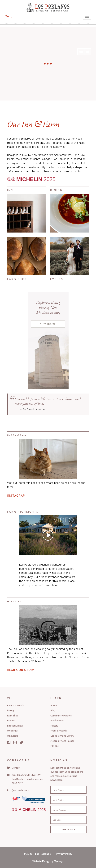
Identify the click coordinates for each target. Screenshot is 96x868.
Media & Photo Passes (62, 741)
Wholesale (13, 736)
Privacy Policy (64, 854)
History (54, 726)
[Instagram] (15, 742)
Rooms (11, 721)
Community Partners (61, 716)
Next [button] (88, 52)
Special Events (15, 726)
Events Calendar (16, 705)
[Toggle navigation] (87, 16)
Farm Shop (13, 716)
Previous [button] (81, 52)
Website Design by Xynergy (48, 861)
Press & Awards (59, 731)
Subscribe (68, 830)
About (54, 705)
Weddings (12, 731)
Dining (10, 710)
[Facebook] (9, 742)
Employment (57, 721)
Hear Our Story (21, 670)
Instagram (16, 496)
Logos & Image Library (62, 736)
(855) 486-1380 (20, 790)
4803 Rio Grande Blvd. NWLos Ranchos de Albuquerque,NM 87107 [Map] (28, 779)
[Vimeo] (48, 535)
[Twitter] (21, 742)
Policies (55, 746)
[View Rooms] (48, 326)
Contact (16, 768)
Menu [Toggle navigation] (9, 16)
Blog (53, 710)
